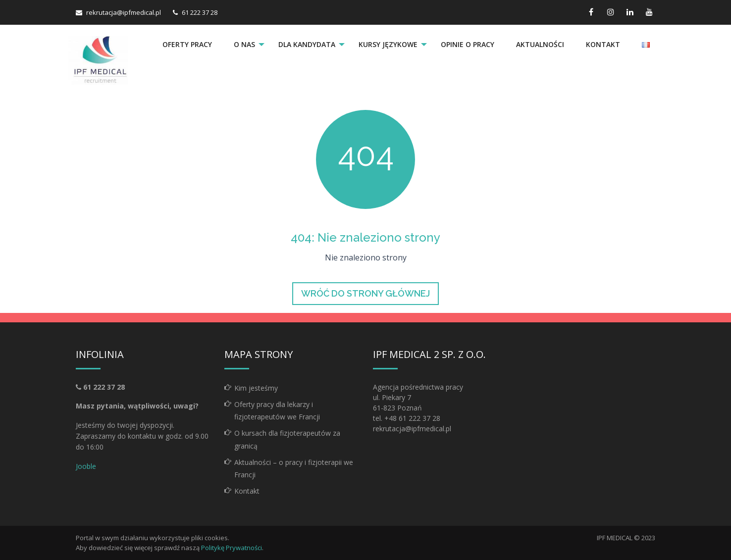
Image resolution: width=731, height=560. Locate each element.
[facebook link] (591, 12)
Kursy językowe (388, 44)
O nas (244, 44)
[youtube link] (649, 12)
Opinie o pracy (468, 44)
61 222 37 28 (200, 12)
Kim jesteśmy (256, 388)
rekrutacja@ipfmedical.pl (124, 12)
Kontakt (603, 44)
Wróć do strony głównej (365, 293)
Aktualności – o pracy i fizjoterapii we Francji (294, 468)
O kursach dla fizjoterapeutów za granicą (287, 439)
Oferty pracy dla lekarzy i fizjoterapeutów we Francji (277, 410)
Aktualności (540, 44)
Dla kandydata (307, 44)
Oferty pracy (187, 44)
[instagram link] (610, 12)
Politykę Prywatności (232, 548)
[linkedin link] (630, 12)
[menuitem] (187, 45)
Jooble (86, 466)
